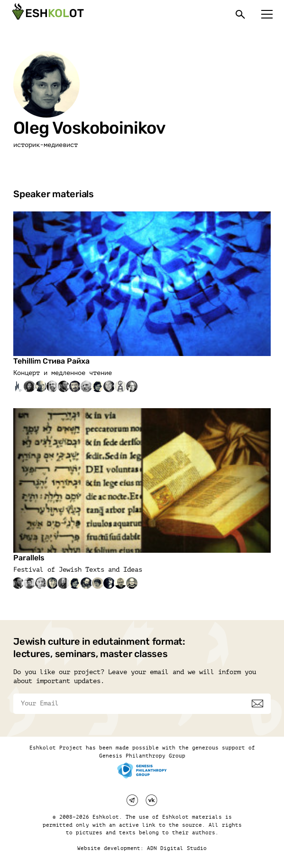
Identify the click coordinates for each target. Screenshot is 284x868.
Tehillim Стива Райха (51, 361)
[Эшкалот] (47, 14)
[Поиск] (240, 14)
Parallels (29, 558)
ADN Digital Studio (177, 848)
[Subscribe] (257, 704)
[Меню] (267, 14)
